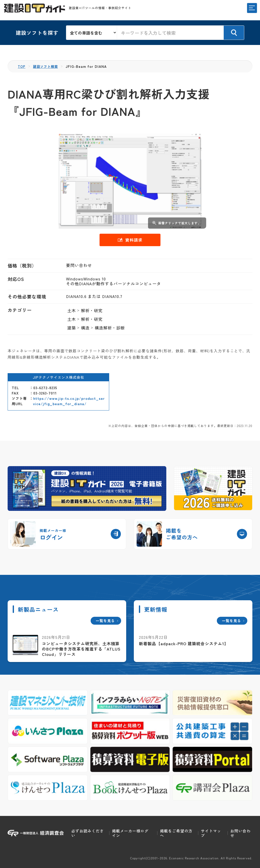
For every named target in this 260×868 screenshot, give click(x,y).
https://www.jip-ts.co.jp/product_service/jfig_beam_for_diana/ (69, 401)
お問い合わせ (240, 833)
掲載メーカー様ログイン (130, 833)
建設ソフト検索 (47, 66)
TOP (22, 66)
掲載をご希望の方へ (176, 833)
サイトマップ (211, 833)
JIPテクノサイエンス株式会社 (59, 377)
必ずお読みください (88, 833)
